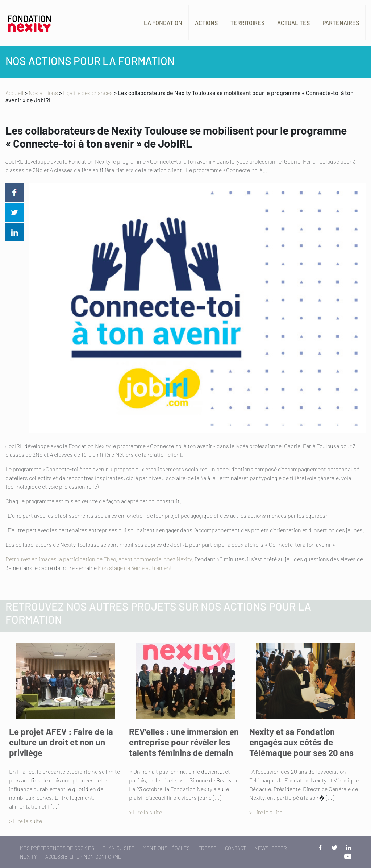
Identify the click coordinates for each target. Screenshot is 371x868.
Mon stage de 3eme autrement (135, 568)
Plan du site (118, 848)
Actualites (293, 23)
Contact (235, 848)
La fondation (163, 23)
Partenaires (341, 23)
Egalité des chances (88, 93)
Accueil (14, 93)
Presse (207, 848)
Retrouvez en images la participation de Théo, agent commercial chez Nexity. (99, 559)
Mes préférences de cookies (57, 848)
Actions (206, 23)
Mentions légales (166, 848)
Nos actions (43, 93)
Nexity (28, 857)
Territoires (247, 23)
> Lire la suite (26, 821)
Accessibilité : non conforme (83, 857)
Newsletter (271, 848)
